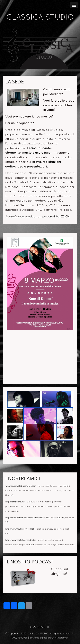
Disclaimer (62, 638)
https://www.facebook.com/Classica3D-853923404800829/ (34, 518)
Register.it (49, 638)
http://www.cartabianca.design (21, 540)
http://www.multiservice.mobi (20, 529)
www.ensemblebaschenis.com (21, 486)
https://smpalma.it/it (15, 502)
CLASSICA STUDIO (40, 18)
